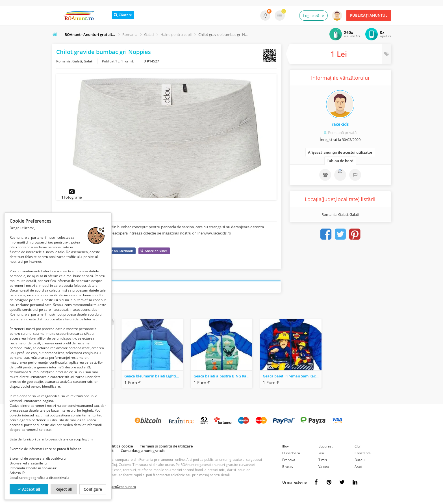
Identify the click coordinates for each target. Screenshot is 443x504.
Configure (93, 489)
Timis (323, 461)
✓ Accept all (29, 489)
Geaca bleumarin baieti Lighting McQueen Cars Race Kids (154, 377)
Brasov (288, 467)
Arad (358, 467)
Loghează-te (313, 16)
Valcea (324, 467)
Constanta (363, 454)
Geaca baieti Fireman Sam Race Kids (292, 377)
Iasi (321, 454)
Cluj (358, 447)
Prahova (289, 461)
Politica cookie (120, 447)
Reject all (64, 489)
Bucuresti (326, 447)
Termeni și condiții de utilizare (166, 447)
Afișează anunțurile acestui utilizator (340, 152)
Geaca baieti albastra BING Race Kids (223, 377)
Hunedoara (291, 454)
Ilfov (285, 447)
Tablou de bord (340, 161)
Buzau (360, 461)
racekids (340, 124)
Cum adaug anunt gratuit (143, 451)
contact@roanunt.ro (120, 487)
